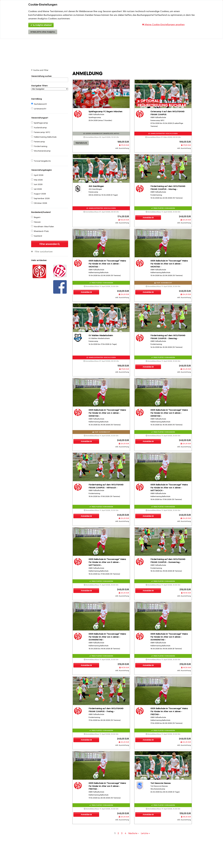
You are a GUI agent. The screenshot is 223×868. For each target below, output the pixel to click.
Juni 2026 (37, 184)
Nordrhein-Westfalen (43, 226)
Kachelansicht (39, 104)
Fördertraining (39, 146)
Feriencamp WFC (41, 132)
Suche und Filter (41, 70)
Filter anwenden (50, 244)
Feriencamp (38, 142)
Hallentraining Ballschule (44, 137)
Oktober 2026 (39, 203)
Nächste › (134, 833)
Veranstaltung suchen (50, 77)
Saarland (37, 236)
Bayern (36, 217)
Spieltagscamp (40, 123)
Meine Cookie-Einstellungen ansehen (163, 24)
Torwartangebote (41, 161)
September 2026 (40, 198)
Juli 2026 (36, 189)
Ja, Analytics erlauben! (41, 25)
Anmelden (148, 218)
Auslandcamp (39, 128)
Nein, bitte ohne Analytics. (43, 32)
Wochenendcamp (41, 151)
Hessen (36, 222)
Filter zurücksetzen (44, 252)
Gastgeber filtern (50, 87)
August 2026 (39, 194)
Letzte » (145, 833)
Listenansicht (39, 109)
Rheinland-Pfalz (40, 231)
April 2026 (37, 175)
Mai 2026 (37, 180)
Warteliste (81, 143)
